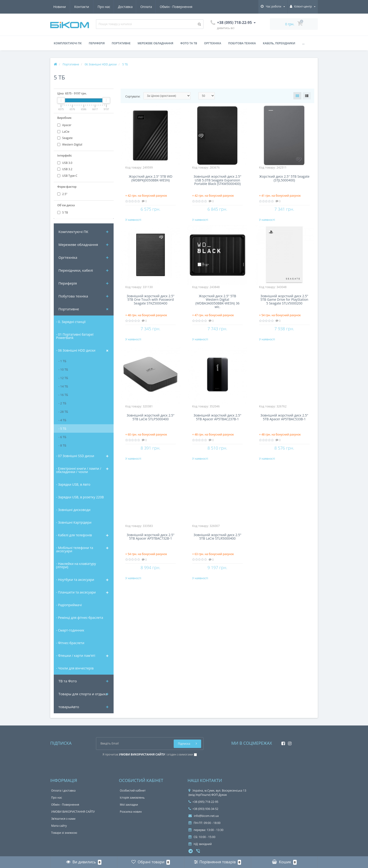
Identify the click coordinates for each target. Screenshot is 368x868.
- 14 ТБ (63, 386)
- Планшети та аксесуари (76, 592)
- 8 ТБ (62, 445)
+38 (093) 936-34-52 (203, 809)
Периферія (97, 43)
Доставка (82, 7)
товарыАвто (69, 707)
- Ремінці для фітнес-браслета (80, 618)
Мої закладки (129, 805)
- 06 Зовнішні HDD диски (76, 350)
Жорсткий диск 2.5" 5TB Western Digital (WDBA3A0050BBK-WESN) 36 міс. (218, 305)
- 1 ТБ (62, 361)
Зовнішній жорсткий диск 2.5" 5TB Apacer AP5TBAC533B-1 (284, 426)
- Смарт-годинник (70, 630)
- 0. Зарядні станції (71, 322)
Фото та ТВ (189, 43)
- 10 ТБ (63, 369)
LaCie (63, 132)
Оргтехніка (213, 43)
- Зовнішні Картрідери (74, 522)
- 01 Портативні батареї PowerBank (75, 336)
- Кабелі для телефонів (74, 535)
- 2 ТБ (62, 403)
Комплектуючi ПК (73, 232)
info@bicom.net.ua (204, 816)
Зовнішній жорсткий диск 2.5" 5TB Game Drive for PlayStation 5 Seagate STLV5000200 (284, 304)
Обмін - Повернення (134, 7)
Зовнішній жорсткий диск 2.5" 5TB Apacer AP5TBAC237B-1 (217, 426)
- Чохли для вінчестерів (75, 668)
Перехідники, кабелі (76, 270)
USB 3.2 (65, 169)
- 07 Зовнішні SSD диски (75, 456)
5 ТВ (63, 212)
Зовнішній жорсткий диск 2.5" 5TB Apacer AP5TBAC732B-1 (151, 550)
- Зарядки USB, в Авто (73, 484)
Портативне (121, 43)
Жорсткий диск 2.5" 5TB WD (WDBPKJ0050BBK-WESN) (151, 178)
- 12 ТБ (63, 378)
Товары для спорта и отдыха (83, 694)
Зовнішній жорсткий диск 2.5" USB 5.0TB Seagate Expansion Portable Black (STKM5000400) (217, 180)
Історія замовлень (132, 798)
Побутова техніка (242, 43)
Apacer (64, 125)
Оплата (103, 7)
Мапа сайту (59, 826)
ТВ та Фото (68, 681)
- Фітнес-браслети (70, 643)
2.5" (62, 194)
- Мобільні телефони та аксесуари (75, 549)
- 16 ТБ (63, 395)
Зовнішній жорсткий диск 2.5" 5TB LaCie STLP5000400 (151, 426)
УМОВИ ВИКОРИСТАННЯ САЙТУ (73, 812)
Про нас (60, 7)
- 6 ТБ (62, 437)
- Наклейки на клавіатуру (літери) (76, 565)
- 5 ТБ (62, 428)
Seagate (65, 138)
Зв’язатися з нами (63, 819)
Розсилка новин (131, 812)
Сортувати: (133, 96)
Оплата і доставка (63, 791)
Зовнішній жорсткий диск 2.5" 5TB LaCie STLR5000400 (217, 550)
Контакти (187, 7)
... (303, 43)
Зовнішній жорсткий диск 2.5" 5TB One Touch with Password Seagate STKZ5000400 (151, 304)
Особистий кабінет (133, 791)
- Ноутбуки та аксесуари (75, 580)
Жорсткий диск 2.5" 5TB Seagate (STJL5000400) (284, 178)
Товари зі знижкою (64, 833)
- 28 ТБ (63, 412)
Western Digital (70, 145)
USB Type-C (67, 176)
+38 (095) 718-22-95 (203, 802)
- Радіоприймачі (69, 605)
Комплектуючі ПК (68, 43)
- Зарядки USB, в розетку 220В (80, 497)
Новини (165, 7)
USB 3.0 (65, 163)
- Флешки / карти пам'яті (76, 656)
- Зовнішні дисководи (73, 510)
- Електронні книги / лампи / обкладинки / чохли (79, 470)
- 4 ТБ (62, 420)
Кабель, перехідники (279, 43)
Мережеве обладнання (155, 43)
